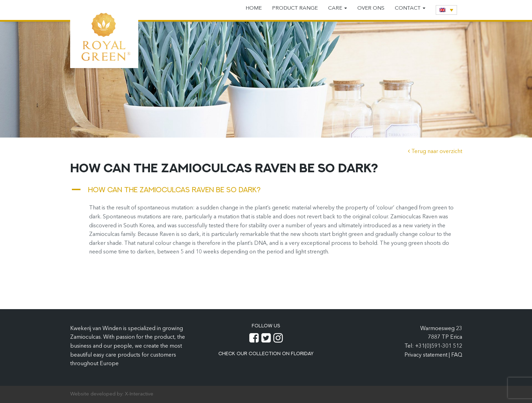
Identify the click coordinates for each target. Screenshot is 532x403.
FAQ (457, 355)
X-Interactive (139, 394)
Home (254, 8)
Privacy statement (427, 355)
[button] (266, 190)
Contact (410, 8)
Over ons (371, 8)
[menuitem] (446, 10)
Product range (295, 8)
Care (338, 8)
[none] (446, 10)
